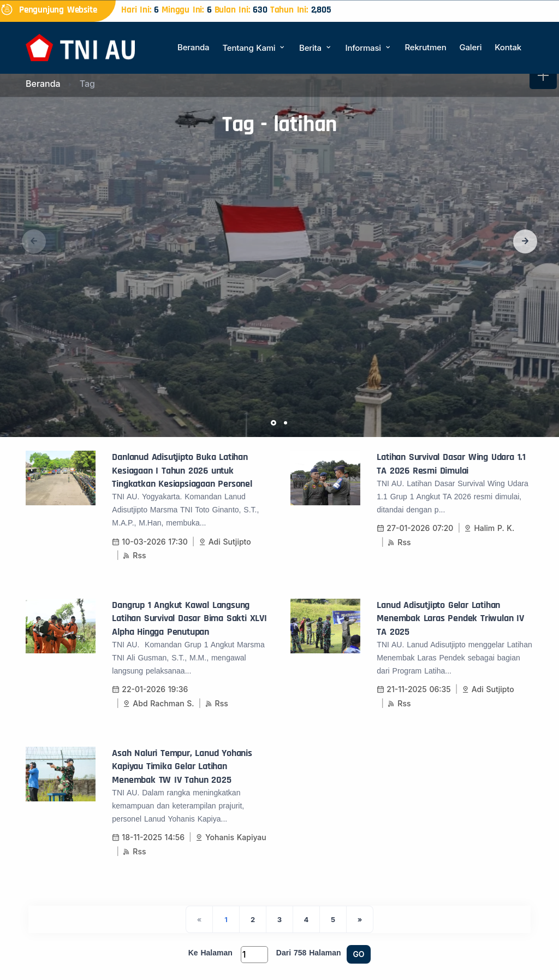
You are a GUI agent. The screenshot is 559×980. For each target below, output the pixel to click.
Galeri (470, 47)
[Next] (360, 919)
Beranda (193, 47)
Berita (316, 48)
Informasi (369, 48)
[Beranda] (80, 47)
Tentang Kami (254, 48)
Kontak (508, 47)
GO (359, 954)
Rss (134, 555)
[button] (525, 241)
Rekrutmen (425, 47)
